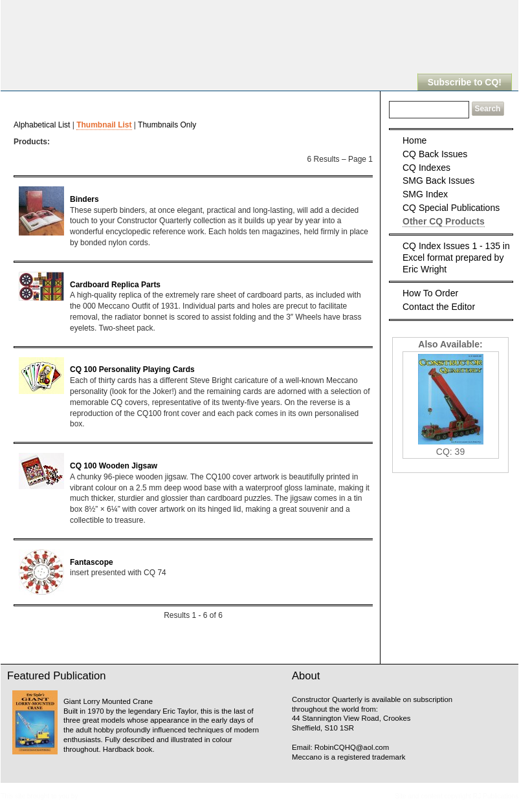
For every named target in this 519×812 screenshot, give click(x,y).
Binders (84, 199)
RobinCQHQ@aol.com (352, 747)
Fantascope (92, 562)
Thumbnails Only (167, 125)
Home (414, 140)
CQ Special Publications (451, 208)
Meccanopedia (101, 796)
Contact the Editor (439, 307)
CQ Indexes (426, 168)
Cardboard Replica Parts (115, 285)
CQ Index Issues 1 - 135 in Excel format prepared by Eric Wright (456, 258)
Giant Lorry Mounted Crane (108, 701)
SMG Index (425, 194)
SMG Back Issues (438, 181)
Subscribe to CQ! (465, 82)
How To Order (430, 293)
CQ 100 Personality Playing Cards (132, 369)
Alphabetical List (42, 125)
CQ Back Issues (435, 154)
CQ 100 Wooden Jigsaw (114, 466)
